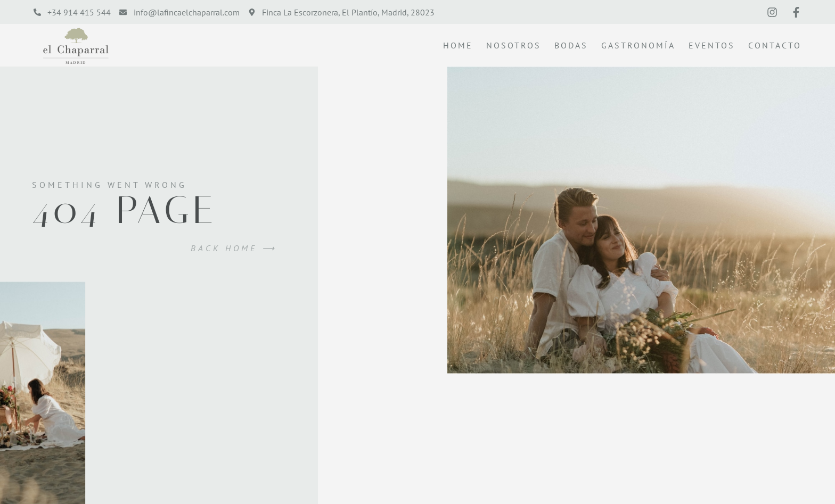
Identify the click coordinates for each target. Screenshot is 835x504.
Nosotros (514, 45)
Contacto (775, 45)
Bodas (571, 45)
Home (458, 45)
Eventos (712, 45)
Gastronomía (638, 45)
